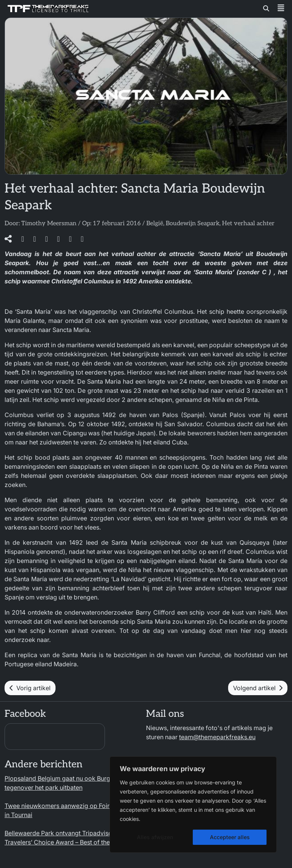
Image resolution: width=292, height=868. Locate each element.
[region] (193, 805)
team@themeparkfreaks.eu (217, 737)
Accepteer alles (230, 837)
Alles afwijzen (155, 837)
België (155, 224)
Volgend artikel (258, 688)
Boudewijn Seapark (193, 224)
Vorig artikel (30, 688)
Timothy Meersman (49, 224)
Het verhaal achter (248, 224)
